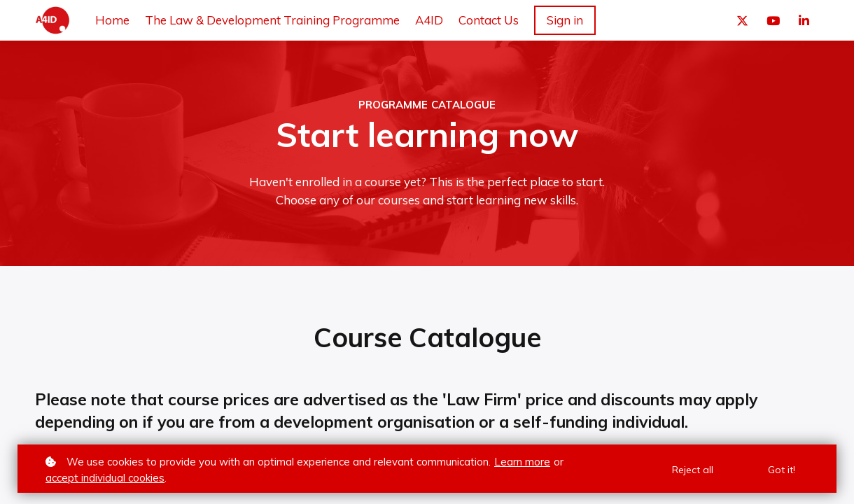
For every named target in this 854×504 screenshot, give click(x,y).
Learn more (522, 462)
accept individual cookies (105, 478)
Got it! (782, 470)
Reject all (693, 470)
